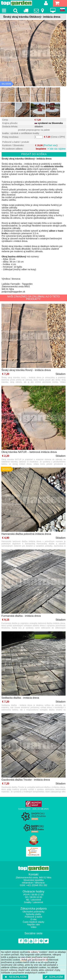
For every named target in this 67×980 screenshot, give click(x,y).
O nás (33, 919)
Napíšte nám (33, 924)
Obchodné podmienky (33, 912)
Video (34, 927)
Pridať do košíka (34, 154)
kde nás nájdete (58, 149)
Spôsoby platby (34, 914)
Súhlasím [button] (54, 977)
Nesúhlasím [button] (15, 977)
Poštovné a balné (33, 917)
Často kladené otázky (34, 922)
